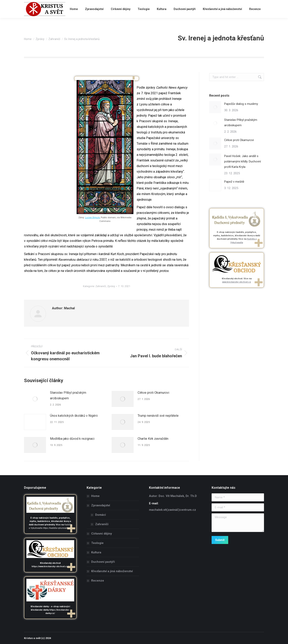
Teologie (97, 543)
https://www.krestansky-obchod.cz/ (50, 566)
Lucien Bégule (92, 217)
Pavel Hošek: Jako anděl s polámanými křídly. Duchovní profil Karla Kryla (242, 161)
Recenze (98, 581)
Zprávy (111, 286)
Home (95, 496)
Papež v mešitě (234, 182)
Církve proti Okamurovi (153, 393)
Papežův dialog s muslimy (241, 104)
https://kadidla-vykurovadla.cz (57, 528)
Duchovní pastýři (103, 562)
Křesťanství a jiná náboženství (112, 571)
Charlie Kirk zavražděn (153, 439)
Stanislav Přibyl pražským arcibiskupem (68, 395)
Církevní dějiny (102, 534)
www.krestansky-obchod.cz (237, 282)
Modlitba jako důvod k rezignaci (72, 439)
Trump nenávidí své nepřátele (158, 416)
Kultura (96, 552)
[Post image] (35, 399)
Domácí (100, 515)
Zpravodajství (99, 505)
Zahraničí (101, 286)
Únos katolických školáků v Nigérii (74, 416)
